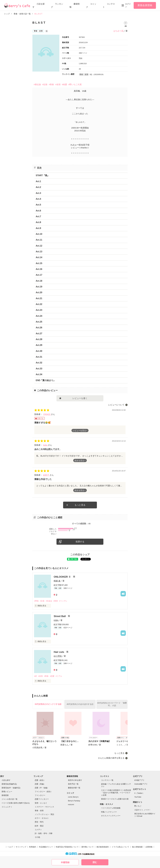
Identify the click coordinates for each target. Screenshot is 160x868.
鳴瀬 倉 (57, 581)
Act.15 (39, 263)
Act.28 (39, 339)
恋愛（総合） (40, 780)
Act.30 (39, 351)
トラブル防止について (120, 847)
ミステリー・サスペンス (44, 807)
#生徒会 (49, 601)
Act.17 (39, 275)
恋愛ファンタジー (42, 799)
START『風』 (42, 175)
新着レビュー (7, 792)
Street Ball (60, 616)
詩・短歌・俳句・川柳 (44, 833)
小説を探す (6, 780)
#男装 (36, 601)
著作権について (87, 847)
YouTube (138, 797)
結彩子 (46, 475)
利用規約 (33, 847)
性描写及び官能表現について (67, 847)
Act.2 (38, 187)
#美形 (56, 601)
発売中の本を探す (75, 780)
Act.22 (39, 304)
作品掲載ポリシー (46, 847)
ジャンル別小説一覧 (10, 799)
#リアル (59, 676)
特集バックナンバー (109, 812)
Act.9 (38, 228)
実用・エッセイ (41, 803)
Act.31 (39, 357)
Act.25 (39, 322)
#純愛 (64, 84)
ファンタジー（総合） (44, 792)
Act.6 (38, 211)
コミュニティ (7, 807)
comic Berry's (73, 797)
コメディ (38, 830)
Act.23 (39, 310)
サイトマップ (21, 847)
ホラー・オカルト (42, 818)
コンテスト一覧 (107, 780)
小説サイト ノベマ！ (142, 810)
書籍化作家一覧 (74, 788)
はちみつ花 (118, 31)
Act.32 (39, 363)
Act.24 (39, 316)
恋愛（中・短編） (42, 788)
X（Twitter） (139, 793)
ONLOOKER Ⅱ (63, 577)
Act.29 (39, 345)
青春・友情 (39, 811)
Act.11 (39, 240)
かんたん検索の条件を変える (111, 758)
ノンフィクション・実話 (44, 814)
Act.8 (38, 222)
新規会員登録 (145, 5)
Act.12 (39, 246)
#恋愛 (52, 676)
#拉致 (45, 84)
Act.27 (39, 333)
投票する (80, 542)
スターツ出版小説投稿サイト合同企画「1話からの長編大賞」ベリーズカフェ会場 (116, 793)
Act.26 (39, 328)
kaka (46, 445)
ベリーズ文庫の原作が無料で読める (16, 803)
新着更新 (5, 795)
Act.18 (39, 281)
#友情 (58, 84)
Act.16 (39, 269)
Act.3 (38, 193)
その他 (37, 837)
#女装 (42, 601)
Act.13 (39, 252)
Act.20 (39, 292)
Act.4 (38, 199)
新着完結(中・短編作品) (11, 788)
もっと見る (80, 505)
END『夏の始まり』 (46, 380)
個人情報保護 (137, 847)
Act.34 (39, 374)
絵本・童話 (39, 826)
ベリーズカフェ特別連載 (111, 808)
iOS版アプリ (139, 780)
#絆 (35, 676)
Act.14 (39, 257)
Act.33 (39, 369)
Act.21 (39, 298)
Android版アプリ (141, 784)
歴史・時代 (39, 822)
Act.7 (38, 216)
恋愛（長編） (40, 784)
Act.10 (39, 234)
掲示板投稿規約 (103, 847)
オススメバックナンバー (111, 816)
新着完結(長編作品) (9, 784)
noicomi (71, 804)
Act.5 (38, 205)
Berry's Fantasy (74, 801)
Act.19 (39, 287)
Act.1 (38, 181)
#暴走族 (37, 84)
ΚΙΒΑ (56, 620)
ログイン (128, 5)
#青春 (51, 84)
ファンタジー (40, 795)
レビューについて (116, 405)
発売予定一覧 (73, 784)
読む (95, 862)
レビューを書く (80, 398)
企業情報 (149, 847)
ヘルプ (10, 847)
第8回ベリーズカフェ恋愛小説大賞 (115, 799)
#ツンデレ (63, 601)
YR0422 (47, 414)
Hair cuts (59, 652)
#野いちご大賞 (75, 84)
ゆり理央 (58, 656)
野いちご (138, 806)
